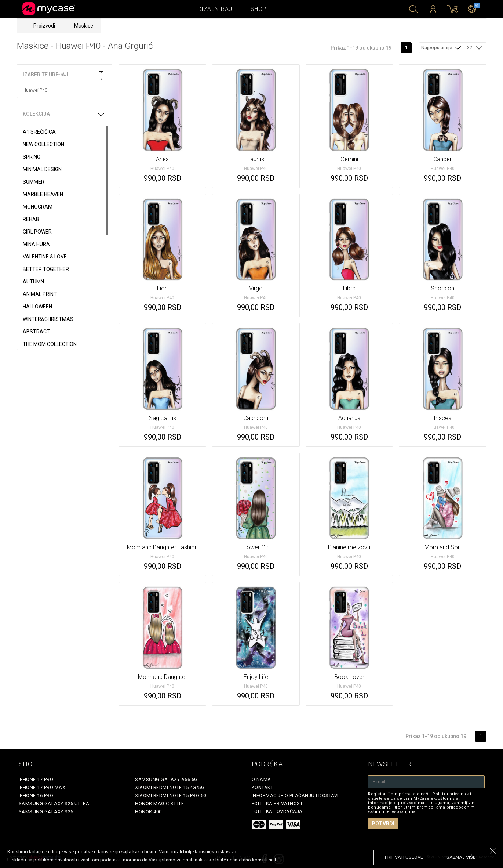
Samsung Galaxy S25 (46, 812)
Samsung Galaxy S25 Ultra (54, 804)
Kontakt (263, 787)
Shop (258, 9)
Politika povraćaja (277, 811)
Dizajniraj (215, 9)
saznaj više (461, 857)
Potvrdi (383, 824)
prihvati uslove (404, 857)
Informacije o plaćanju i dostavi (295, 795)
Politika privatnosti (278, 804)
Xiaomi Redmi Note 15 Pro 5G (171, 795)
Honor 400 (148, 812)
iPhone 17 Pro (36, 779)
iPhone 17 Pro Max (42, 787)
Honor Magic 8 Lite (159, 804)
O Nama (261, 779)
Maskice (84, 26)
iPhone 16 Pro (36, 795)
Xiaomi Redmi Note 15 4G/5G (170, 787)
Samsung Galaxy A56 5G (166, 779)
